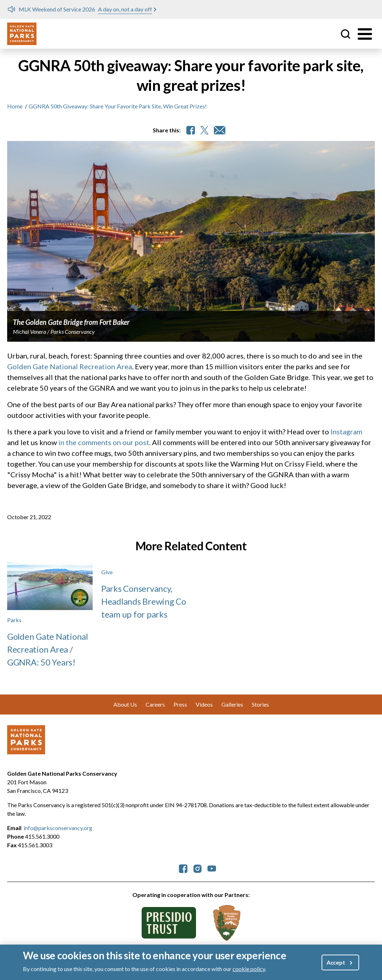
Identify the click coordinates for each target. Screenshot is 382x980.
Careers (155, 704)
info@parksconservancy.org (58, 828)
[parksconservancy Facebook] (183, 868)
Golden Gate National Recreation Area (70, 366)
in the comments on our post (104, 442)
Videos (204, 704)
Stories (260, 704)
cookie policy (249, 972)
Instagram (346, 432)
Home (15, 106)
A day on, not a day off (125, 9)
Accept (336, 965)
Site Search (346, 34)
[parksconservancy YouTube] (212, 868)
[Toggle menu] (365, 34)
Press (180, 704)
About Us (125, 704)
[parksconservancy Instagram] (197, 868)
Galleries (232, 704)
